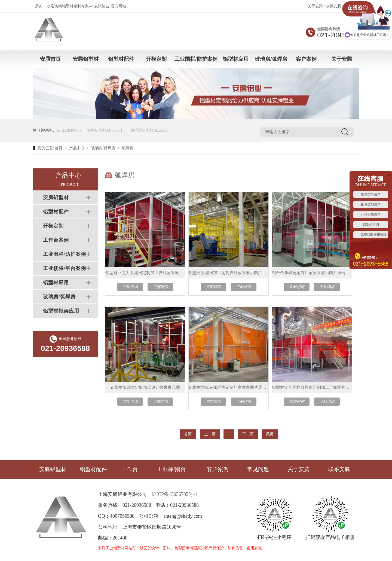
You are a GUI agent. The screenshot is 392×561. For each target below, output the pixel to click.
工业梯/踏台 (171, 469)
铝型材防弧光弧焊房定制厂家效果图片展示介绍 (229, 387)
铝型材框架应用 (61, 311)
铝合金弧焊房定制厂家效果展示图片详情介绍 (312, 273)
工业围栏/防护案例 (196, 59)
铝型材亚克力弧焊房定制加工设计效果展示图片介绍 (145, 273)
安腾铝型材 (86, 59)
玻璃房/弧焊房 (271, 59)
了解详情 (160, 287)
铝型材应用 (236, 59)
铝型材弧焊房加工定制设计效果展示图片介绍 (229, 273)
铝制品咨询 (371, 225)
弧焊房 (128, 148)
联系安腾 (339, 469)
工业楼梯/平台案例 (65, 268)
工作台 (130, 469)
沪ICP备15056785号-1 (174, 494)
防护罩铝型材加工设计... (151, 130)
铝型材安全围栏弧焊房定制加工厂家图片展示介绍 (312, 387)
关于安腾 (315, 6)
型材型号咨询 (371, 194)
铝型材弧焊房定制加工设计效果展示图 (145, 387)
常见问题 (258, 469)
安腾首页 (50, 59)
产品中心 (77, 148)
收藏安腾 (333, 6)
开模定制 (156, 59)
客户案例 (306, 59)
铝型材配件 (121, 59)
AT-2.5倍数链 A (69, 130)
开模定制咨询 (371, 214)
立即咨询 (130, 287)
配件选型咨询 (371, 204)
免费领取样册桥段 (373, 235)
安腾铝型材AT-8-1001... (106, 130)
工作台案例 (56, 240)
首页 (59, 148)
